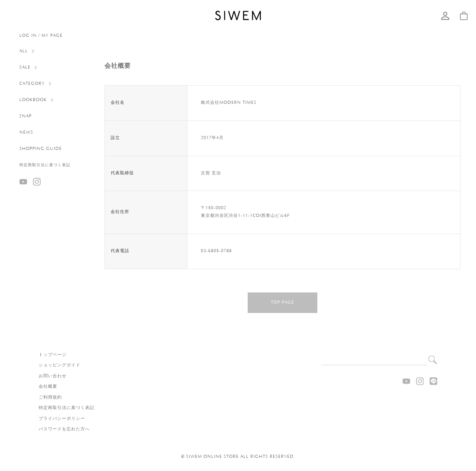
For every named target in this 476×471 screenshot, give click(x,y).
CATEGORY (32, 84)
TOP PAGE (283, 303)
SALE (25, 67)
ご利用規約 (50, 397)
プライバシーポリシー (62, 419)
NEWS (26, 132)
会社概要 (48, 387)
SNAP (26, 116)
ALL (24, 51)
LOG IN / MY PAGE (41, 36)
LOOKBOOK (33, 100)
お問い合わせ (53, 376)
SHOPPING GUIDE (41, 149)
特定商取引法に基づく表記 (45, 165)
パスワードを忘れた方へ (64, 429)
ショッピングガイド (60, 365)
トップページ (53, 355)
